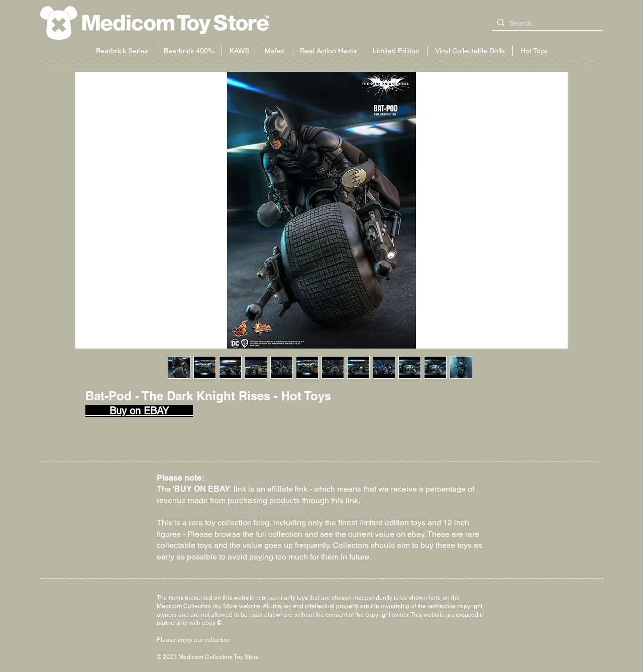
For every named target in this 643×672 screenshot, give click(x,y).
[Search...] (546, 24)
